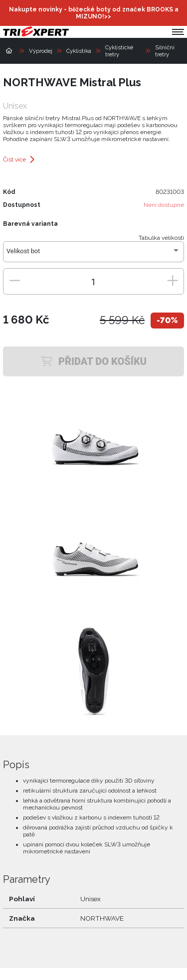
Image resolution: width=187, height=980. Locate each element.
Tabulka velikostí (161, 238)
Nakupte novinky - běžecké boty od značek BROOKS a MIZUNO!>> (94, 13)
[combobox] (93, 255)
